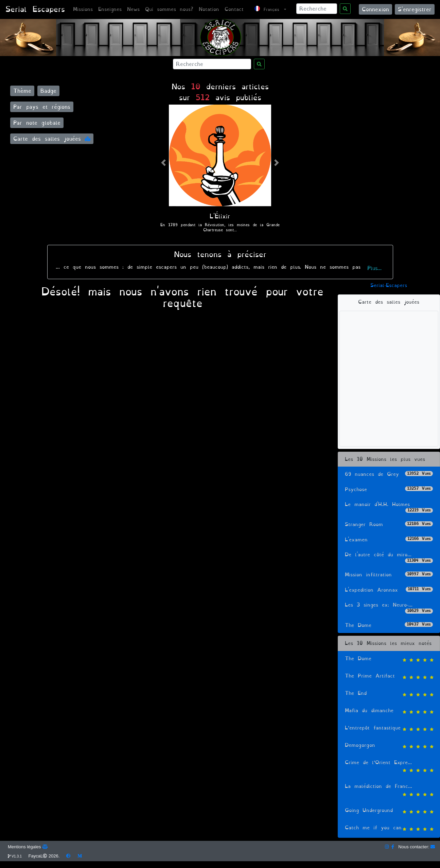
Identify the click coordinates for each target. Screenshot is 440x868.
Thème (22, 91)
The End (389, 694)
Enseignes (110, 9)
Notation (209, 9)
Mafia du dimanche (389, 711)
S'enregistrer (415, 9)
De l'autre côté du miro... (389, 557)
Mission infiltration (389, 575)
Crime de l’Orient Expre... (389, 767)
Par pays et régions (42, 107)
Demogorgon (389, 746)
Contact (234, 9)
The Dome (389, 625)
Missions (83, 9)
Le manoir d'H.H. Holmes (389, 507)
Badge (48, 91)
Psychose (389, 490)
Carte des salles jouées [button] (52, 139)
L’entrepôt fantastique (389, 729)
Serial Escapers (35, 9)
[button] (164, 162)
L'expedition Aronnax (389, 590)
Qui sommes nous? (169, 9)
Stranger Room (389, 525)
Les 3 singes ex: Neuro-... (389, 607)
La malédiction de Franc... (389, 790)
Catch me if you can (389, 828)
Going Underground (389, 811)
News (133, 9)
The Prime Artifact (389, 677)
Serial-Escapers (389, 285)
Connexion (375, 9)
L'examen (389, 540)
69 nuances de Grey (389, 474)
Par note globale (37, 123)
